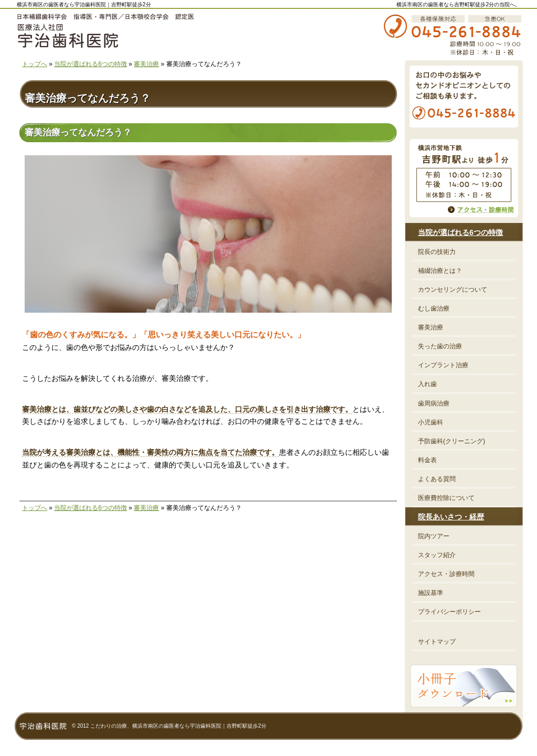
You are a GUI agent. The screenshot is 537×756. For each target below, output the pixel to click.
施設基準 (431, 593)
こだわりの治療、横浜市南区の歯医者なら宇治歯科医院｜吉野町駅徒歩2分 (178, 726)
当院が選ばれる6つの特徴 (90, 64)
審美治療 (146, 64)
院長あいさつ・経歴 (451, 517)
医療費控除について (446, 498)
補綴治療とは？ (440, 271)
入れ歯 (427, 384)
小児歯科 (431, 422)
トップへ (35, 64)
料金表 (427, 460)
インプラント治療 (443, 365)
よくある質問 (437, 479)
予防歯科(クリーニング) (452, 441)
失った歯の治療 (440, 346)
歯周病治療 (434, 403)
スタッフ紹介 (437, 555)
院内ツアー (434, 536)
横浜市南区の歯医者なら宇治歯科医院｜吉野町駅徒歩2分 (84, 4)
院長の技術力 (437, 252)
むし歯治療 (434, 308)
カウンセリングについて (453, 290)
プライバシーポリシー (449, 612)
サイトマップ (437, 642)
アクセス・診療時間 (446, 574)
